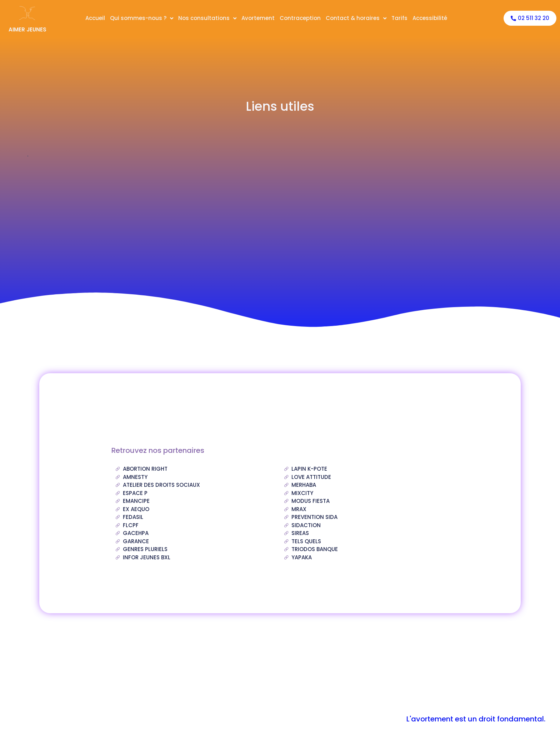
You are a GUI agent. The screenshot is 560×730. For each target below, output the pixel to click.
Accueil (95, 18)
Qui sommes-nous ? (142, 18)
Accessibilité (430, 18)
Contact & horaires (356, 18)
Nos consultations (207, 18)
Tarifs (399, 18)
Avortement (258, 18)
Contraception (300, 18)
